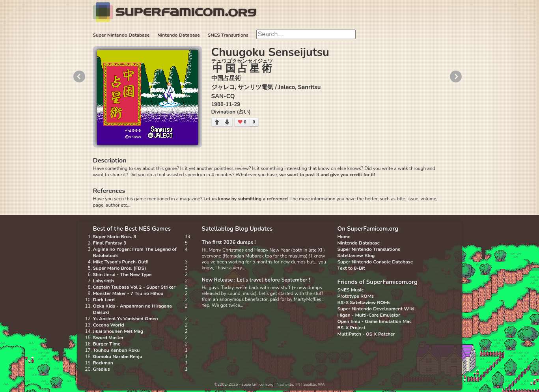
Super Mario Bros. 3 (115, 237)
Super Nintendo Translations (369, 249)
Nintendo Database (179, 35)
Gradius (102, 369)
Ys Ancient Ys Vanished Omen (126, 319)
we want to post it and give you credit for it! (327, 175)
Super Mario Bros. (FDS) (120, 268)
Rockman (103, 363)
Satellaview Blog (356, 256)
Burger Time (107, 344)
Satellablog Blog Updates (237, 229)
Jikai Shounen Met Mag (118, 331)
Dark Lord (104, 300)
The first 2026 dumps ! (229, 243)
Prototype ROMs (356, 296)
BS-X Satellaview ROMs (364, 302)
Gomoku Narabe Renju (118, 357)
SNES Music (351, 290)
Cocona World (109, 325)
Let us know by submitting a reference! (246, 199)
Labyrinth (104, 281)
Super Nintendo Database (121, 35)
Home (344, 237)
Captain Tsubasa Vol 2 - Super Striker (134, 287)
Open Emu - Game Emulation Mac (375, 321)
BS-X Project (352, 328)
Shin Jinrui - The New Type (122, 274)
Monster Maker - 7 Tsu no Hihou (128, 293)
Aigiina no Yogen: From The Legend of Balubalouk (135, 252)
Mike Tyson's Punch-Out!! (121, 262)
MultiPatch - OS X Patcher (366, 334)
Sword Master (108, 338)
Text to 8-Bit (351, 268)
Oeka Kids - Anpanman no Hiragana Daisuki (132, 309)
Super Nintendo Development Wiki (376, 309)
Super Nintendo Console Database (375, 262)
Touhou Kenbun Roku (117, 350)
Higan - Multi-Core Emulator (369, 315)
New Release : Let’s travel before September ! (256, 280)
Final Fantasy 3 (110, 243)
